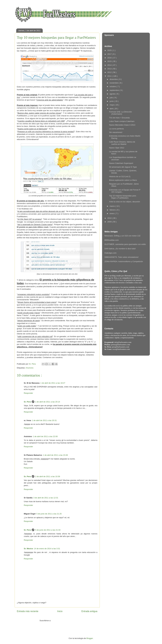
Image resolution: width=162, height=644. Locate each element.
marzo (112, 206)
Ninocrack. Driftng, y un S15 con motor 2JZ (123, 236)
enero (112, 213)
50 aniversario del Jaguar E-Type (123, 167)
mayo (112, 105)
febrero (113, 210)
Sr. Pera (27, 402)
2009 (110, 222)
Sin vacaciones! (116, 132)
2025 (110, 50)
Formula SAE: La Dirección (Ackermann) (121, 113)
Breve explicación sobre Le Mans (123, 180)
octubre (113, 86)
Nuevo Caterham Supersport (121, 163)
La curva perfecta (116, 129)
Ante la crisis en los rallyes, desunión (125, 202)
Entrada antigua (89, 611)
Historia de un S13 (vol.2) (120, 176)
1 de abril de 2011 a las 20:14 (48, 402)
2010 (110, 218)
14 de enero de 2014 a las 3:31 (47, 549)
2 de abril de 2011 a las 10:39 (48, 476)
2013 (110, 69)
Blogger (90, 638)
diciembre (114, 79)
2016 (110, 58)
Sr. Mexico (29, 549)
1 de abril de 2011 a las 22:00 (45, 436)
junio (112, 101)
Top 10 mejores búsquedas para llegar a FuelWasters (123, 197)
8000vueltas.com (112, 240)
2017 (110, 54)
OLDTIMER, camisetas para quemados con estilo (125, 244)
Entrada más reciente (28, 611)
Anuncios (29, 368)
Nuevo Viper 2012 (117, 148)
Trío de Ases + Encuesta (119, 118)
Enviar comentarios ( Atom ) (63, 621)
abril (112, 109)
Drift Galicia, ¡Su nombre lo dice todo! (120, 249)
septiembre (115, 90)
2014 (110, 65)
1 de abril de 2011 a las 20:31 (44, 420)
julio (112, 98)
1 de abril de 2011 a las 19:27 (53, 383)
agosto (113, 94)
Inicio (60, 611)
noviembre (114, 83)
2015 (110, 61)
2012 (110, 72)
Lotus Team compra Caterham (122, 121)
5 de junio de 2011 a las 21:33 (48, 530)
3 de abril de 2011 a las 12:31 (46, 498)
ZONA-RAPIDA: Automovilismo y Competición (124, 261)
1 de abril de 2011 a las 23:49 (55, 455)
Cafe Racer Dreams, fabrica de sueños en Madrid (122, 143)
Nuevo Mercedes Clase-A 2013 (122, 125)
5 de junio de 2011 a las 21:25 (49, 514)
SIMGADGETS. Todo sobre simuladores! (122, 257)
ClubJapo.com (111, 253)
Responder (29, 393)
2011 (110, 76)
